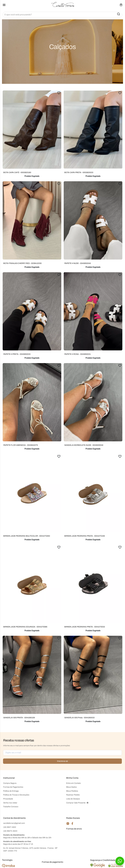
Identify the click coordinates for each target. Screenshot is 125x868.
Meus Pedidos (72, 791)
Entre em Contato (73, 783)
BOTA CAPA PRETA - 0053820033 (79, 172)
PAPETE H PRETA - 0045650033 (17, 354)
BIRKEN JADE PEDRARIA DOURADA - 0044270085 (25, 627)
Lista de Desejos (73, 799)
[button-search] (119, 14)
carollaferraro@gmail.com (14, 823)
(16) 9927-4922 (10, 827)
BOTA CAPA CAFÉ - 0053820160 (17, 172)
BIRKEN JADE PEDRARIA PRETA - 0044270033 (85, 627)
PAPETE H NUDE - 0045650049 (78, 263)
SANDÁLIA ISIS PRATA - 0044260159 (19, 718)
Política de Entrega (11, 791)
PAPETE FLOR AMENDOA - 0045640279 (21, 445)
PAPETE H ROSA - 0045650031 (78, 354)
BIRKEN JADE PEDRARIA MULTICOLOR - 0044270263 (27, 536)
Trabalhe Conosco (11, 807)
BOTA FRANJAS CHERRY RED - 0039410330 (22, 263)
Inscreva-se (63, 761)
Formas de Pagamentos (13, 787)
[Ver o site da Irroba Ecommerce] (8, 867)
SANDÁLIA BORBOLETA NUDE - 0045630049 (84, 445)
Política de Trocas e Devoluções (16, 795)
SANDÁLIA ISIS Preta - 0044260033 (79, 718)
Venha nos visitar (10, 803)
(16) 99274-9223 (10, 831)
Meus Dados (71, 787)
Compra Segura (10, 783)
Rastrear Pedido (73, 795)
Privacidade (8, 799)
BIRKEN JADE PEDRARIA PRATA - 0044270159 (85, 536)
